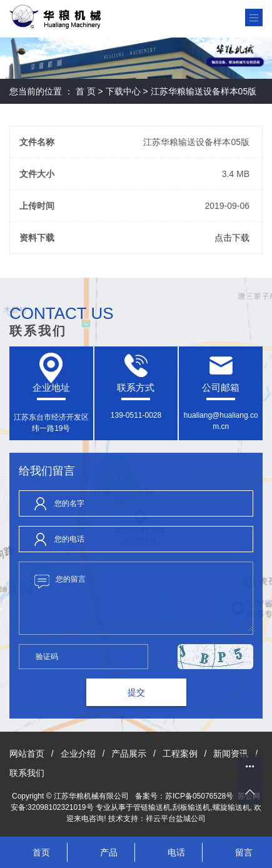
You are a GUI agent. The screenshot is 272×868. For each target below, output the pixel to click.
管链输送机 (152, 807)
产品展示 (129, 754)
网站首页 (27, 754)
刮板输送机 (191, 807)
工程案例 (180, 754)
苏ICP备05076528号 (199, 796)
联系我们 (27, 773)
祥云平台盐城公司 (176, 819)
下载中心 (123, 91)
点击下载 (232, 238)
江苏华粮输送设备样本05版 (204, 91)
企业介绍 (78, 754)
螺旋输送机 (231, 807)
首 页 (86, 91)
